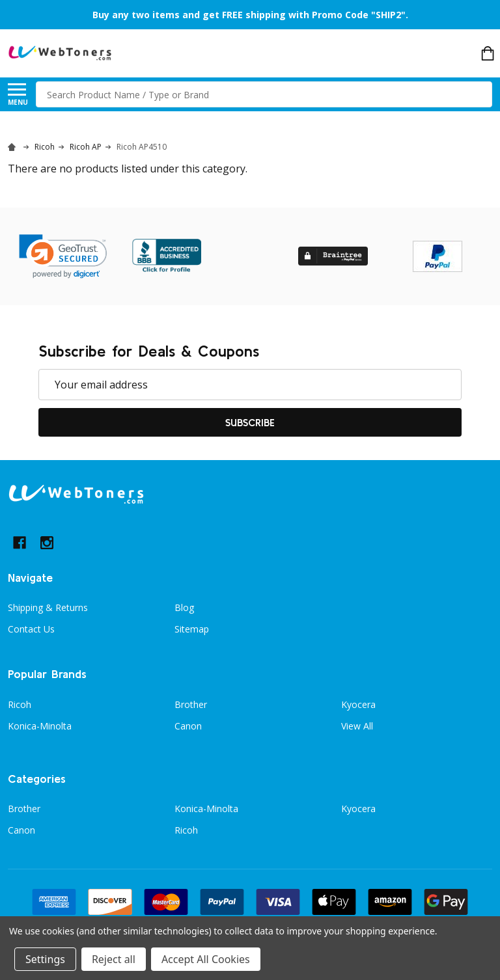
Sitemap (192, 629)
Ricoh (20, 704)
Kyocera (358, 704)
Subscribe (250, 422)
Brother (191, 704)
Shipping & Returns (48, 607)
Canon (188, 726)
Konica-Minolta (40, 726)
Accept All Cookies (206, 959)
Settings (45, 959)
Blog (184, 607)
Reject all (114, 959)
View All (357, 726)
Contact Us (31, 629)
